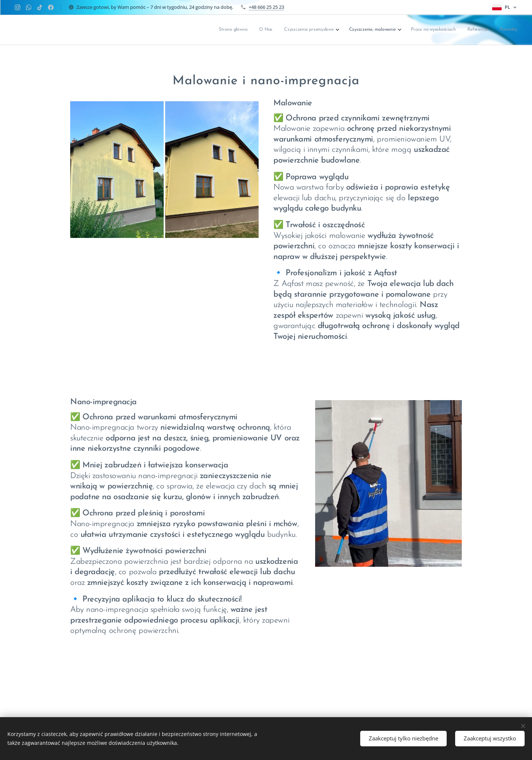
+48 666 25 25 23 (266, 7)
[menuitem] (441, 30)
